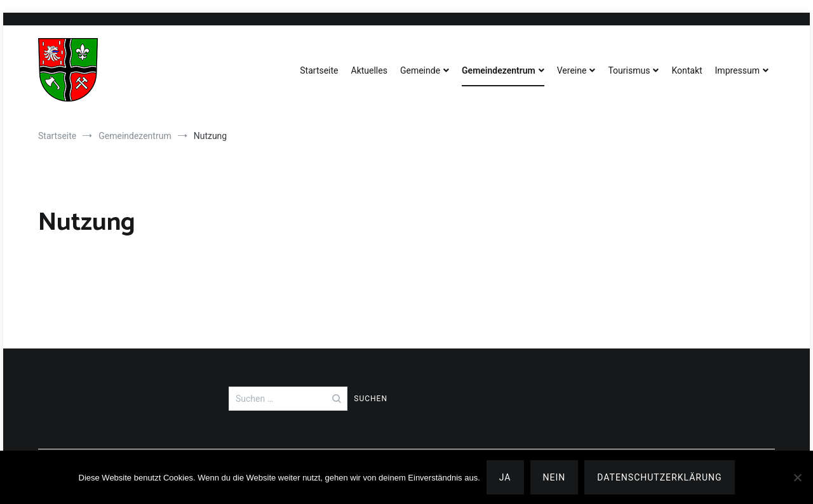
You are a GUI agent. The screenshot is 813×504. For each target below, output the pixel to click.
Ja (505, 477)
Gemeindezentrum (499, 70)
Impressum (737, 70)
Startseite (319, 70)
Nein (554, 477)
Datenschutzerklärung (659, 477)
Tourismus (629, 70)
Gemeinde (420, 70)
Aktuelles (369, 70)
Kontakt (687, 70)
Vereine (572, 70)
